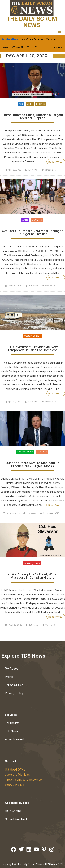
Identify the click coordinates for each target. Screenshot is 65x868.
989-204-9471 (14, 785)
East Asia (41, 104)
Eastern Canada (25, 452)
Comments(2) (51, 402)
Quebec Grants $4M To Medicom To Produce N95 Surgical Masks (33, 465)
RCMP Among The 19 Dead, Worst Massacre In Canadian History (33, 576)
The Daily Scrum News (32, 22)
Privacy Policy (14, 693)
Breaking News (32, 563)
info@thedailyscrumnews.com (25, 780)
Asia (21, 104)
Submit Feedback (16, 819)
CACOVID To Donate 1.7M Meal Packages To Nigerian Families (33, 233)
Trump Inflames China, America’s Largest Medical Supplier (33, 117)
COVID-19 (37, 220)
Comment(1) (51, 286)
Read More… (56, 162)
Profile (9, 677)
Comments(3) (51, 170)
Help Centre (13, 811)
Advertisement (14, 739)
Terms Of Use (14, 685)
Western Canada (32, 336)
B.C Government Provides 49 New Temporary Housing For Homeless (33, 349)
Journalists (12, 723)
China (30, 104)
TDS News (33, 170)
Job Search (13, 731)
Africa (25, 220)
